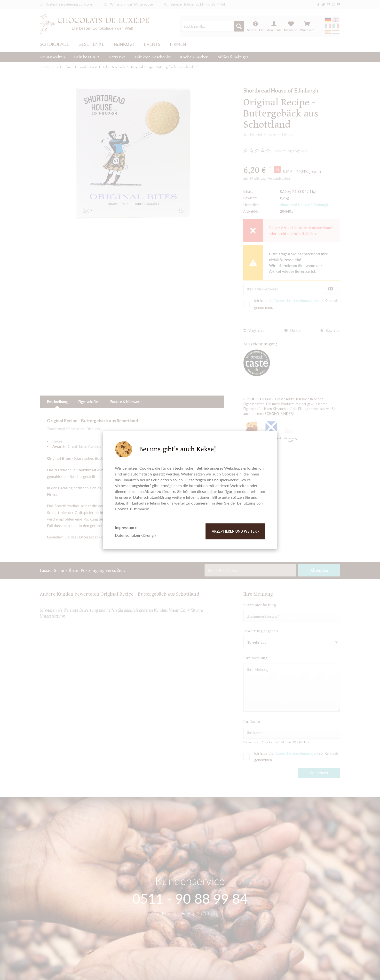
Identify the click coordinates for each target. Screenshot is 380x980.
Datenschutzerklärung (152, 497)
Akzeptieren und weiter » (235, 531)
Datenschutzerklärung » (136, 535)
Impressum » (126, 527)
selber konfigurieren (224, 491)
